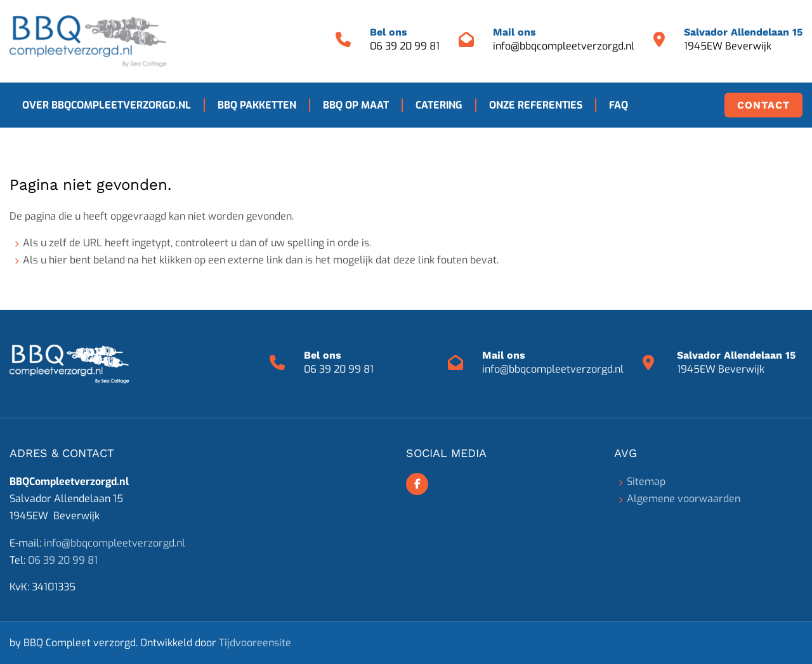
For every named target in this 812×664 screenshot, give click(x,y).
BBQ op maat (356, 105)
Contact (763, 105)
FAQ (619, 105)
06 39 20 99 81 (405, 46)
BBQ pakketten (257, 105)
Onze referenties (536, 105)
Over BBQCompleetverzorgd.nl (107, 105)
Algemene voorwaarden (684, 499)
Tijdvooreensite (255, 643)
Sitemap (646, 481)
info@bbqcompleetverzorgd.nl (564, 46)
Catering (439, 105)
